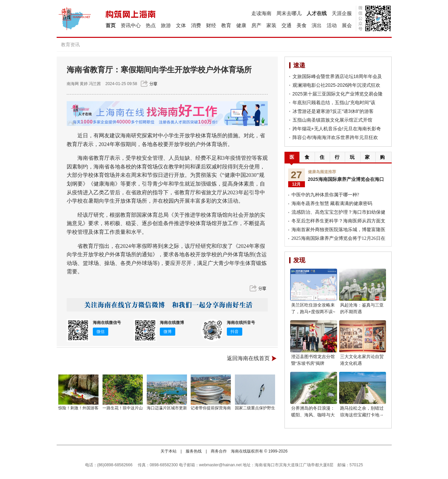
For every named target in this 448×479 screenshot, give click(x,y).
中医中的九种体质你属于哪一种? (325, 195)
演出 (317, 25)
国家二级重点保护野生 (255, 408)
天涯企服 (342, 13)
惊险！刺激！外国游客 (78, 408)
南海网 (73, 84)
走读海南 (261, 13)
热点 (151, 25)
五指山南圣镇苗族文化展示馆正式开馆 (332, 120)
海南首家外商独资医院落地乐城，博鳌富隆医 (338, 230)
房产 (256, 25)
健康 (241, 25)
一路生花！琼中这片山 (123, 408)
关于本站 (169, 451)
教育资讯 (70, 45)
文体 (181, 25)
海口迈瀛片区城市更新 (167, 408)
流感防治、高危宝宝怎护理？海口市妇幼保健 (338, 212)
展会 (347, 25)
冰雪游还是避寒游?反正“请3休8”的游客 (333, 111)
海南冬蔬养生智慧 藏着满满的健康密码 (332, 203)
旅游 (166, 25)
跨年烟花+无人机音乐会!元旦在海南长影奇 (337, 129)
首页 (111, 25)
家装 (271, 25)
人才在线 (317, 13)
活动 (332, 25)
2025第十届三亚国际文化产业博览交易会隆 (338, 94)
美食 (302, 25)
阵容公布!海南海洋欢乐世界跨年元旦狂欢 (335, 137)
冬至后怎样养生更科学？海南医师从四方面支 (338, 221)
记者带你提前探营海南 (211, 408)
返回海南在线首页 (248, 358)
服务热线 (194, 451)
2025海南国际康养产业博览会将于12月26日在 (338, 238)
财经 (211, 25)
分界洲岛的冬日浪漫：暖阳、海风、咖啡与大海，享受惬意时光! (313, 415)
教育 (226, 25)
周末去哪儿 (289, 13)
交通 (286, 25)
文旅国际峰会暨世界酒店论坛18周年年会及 (337, 76)
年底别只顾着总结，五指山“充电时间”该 (334, 102)
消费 (196, 25)
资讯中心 (131, 25)
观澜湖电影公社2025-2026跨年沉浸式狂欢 (337, 85)
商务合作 (219, 451)
